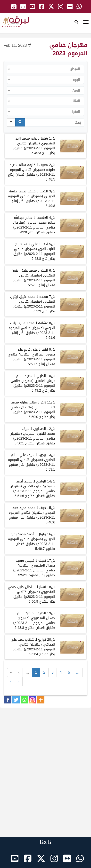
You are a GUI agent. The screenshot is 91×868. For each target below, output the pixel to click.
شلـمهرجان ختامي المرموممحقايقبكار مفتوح (33, 410)
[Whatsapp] (24, 700)
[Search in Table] (55, 122)
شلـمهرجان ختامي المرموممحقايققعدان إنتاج (32, 172)
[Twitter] (16, 700)
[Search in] (11, 122)
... (27, 672)
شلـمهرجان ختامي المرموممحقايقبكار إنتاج (34, 146)
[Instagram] (33, 700)
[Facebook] (8, 700)
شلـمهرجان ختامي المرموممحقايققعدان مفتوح (32, 436)
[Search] (20, 122)
